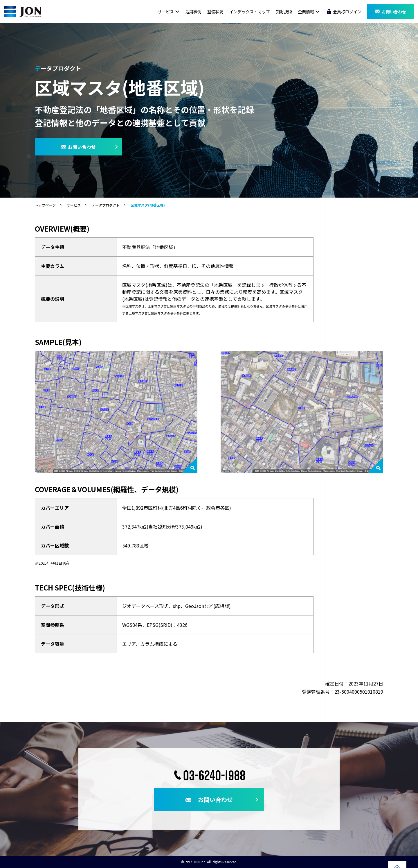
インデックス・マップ (250, 12)
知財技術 (284, 12)
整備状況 (215, 12)
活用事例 (193, 12)
